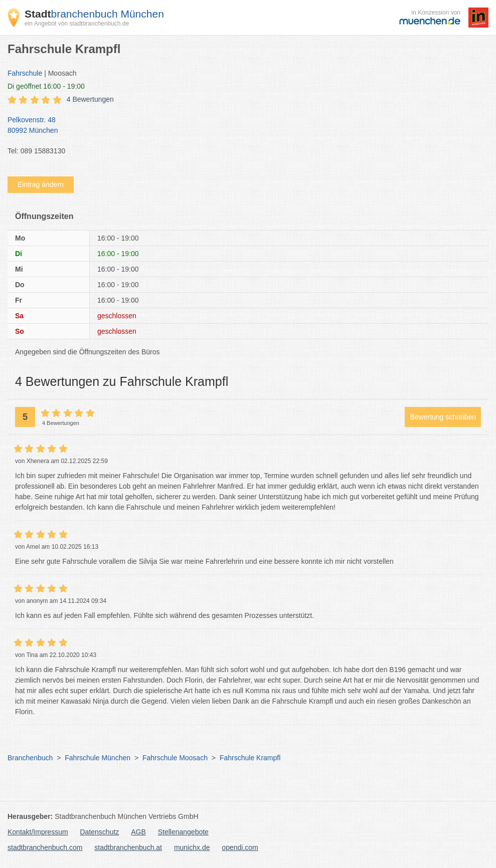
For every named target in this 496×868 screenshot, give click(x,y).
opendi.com (240, 847)
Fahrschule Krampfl (250, 758)
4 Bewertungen (90, 99)
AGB (138, 832)
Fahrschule (25, 73)
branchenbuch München (94, 14)
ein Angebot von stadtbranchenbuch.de (77, 24)
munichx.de (192, 847)
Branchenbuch (30, 758)
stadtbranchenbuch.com (45, 847)
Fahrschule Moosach (175, 758)
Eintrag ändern (41, 184)
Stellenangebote (183, 832)
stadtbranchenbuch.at (128, 847)
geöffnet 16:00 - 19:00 (46, 86)
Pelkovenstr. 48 (243, 126)
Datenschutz (100, 832)
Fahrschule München (98, 758)
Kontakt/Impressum (38, 832)
